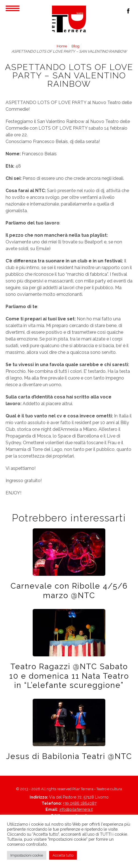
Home (62, 46)
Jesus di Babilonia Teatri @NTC (69, 756)
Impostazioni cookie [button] (27, 855)
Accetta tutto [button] (63, 855)
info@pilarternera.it (76, 809)
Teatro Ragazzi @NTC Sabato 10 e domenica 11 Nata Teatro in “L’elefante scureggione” (69, 676)
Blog (75, 46)
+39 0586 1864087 (80, 803)
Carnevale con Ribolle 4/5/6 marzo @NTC (69, 590)
